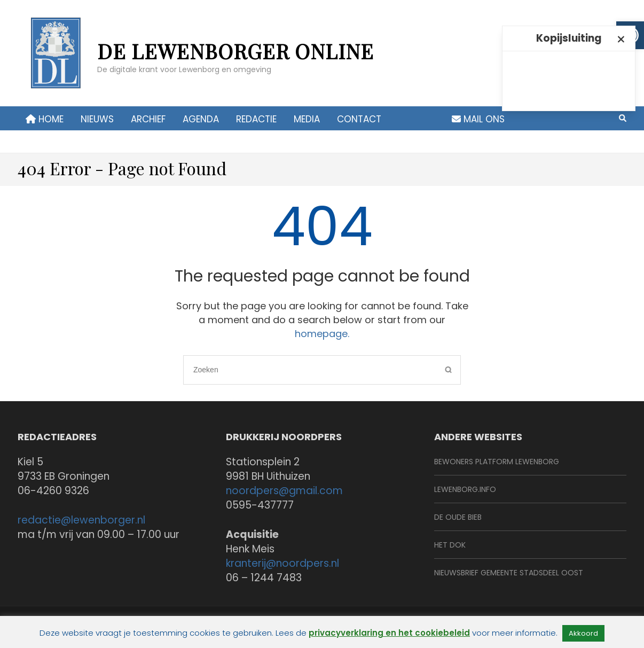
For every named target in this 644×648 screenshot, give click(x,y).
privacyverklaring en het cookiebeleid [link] (389, 633)
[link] (55, 58)
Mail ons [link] (478, 119)
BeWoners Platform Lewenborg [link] (497, 462)
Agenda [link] (201, 119)
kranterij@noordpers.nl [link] (282, 563)
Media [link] (307, 119)
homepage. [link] (322, 334)
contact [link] (359, 119)
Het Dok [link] (450, 545)
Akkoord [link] (583, 633)
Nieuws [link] (97, 119)
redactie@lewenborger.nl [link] (81, 520)
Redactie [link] (256, 119)
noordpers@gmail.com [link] (284, 491)
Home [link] (45, 119)
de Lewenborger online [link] (235, 51)
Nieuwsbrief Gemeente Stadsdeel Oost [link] (509, 573)
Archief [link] (148, 119)
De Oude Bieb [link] (458, 517)
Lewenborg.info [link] (465, 489)
